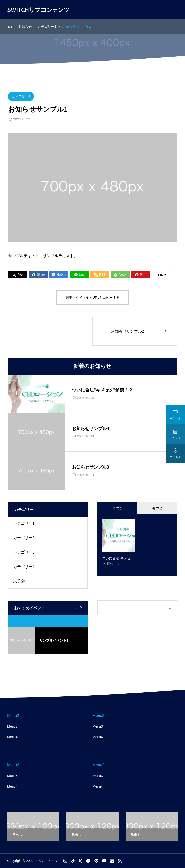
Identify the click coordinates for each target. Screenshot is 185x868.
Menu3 (12, 726)
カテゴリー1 (21, 96)
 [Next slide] (80, 608)
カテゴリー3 (24, 552)
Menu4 (12, 737)
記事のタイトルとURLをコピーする (92, 298)
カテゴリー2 (24, 538)
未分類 (19, 581)
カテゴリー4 (24, 567)
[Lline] (79, 275)
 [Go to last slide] (75, 608)
